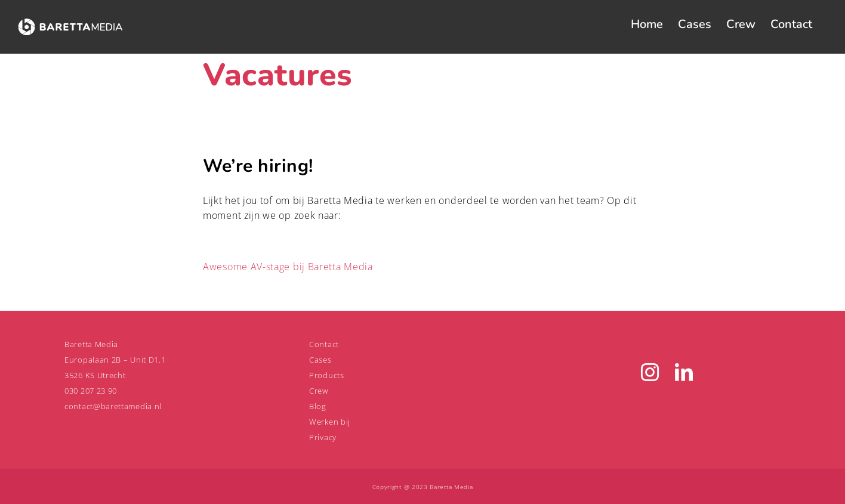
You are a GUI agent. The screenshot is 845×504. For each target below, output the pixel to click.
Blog (318, 406)
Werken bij (330, 422)
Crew (319, 391)
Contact (324, 344)
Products (327, 375)
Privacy (323, 437)
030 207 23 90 (91, 391)
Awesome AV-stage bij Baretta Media (288, 267)
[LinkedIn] (684, 372)
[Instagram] (650, 372)
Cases (320, 360)
